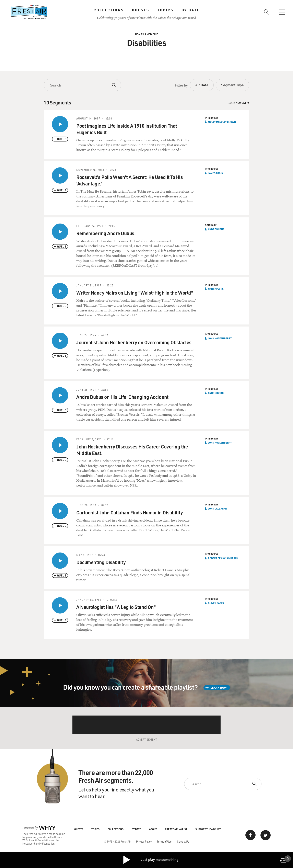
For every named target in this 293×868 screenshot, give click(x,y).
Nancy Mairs (216, 289)
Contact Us (183, 841)
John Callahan (217, 509)
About (153, 829)
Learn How (219, 688)
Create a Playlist (176, 829)
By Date (191, 10)
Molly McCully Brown (222, 122)
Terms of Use (164, 841)
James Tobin (216, 173)
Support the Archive (208, 829)
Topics (165, 10)
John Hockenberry (220, 338)
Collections (109, 10)
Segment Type (232, 85)
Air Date (202, 85)
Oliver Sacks (216, 603)
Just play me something (150, 860)
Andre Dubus (216, 229)
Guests (140, 10)
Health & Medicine (147, 34)
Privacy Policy (144, 841)
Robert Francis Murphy (223, 558)
